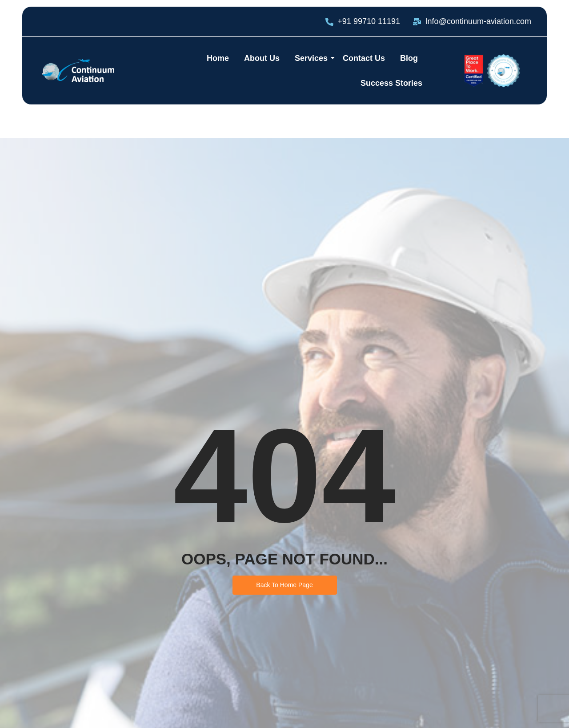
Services (313, 58)
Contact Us (364, 58)
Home (218, 58)
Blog (409, 58)
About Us (262, 58)
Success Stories (391, 83)
